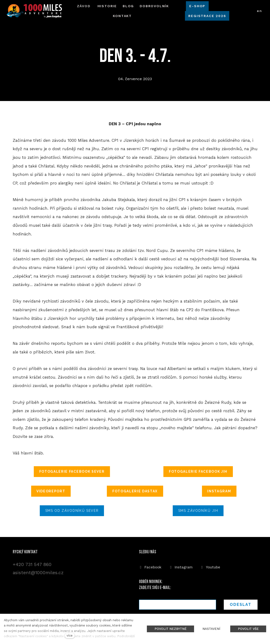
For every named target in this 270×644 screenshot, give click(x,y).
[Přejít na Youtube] (210, 566)
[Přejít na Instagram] (181, 566)
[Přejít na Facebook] (150, 566)
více (70, 635)
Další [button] (154, 10)
